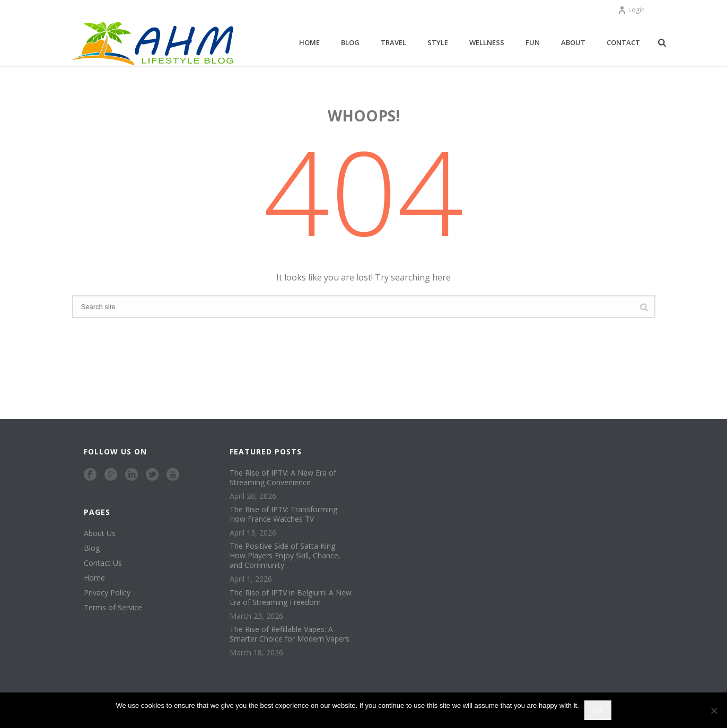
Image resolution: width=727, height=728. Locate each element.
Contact (623, 42)
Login (631, 10)
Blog (350, 42)
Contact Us (103, 563)
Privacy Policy (107, 593)
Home (309, 42)
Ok (598, 710)
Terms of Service (113, 608)
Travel (393, 42)
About (573, 42)
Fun (533, 42)
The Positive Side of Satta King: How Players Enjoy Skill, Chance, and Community (285, 556)
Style (438, 42)
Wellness (487, 42)
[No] (714, 711)
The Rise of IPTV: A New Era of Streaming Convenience (283, 478)
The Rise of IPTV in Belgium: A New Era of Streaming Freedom (291, 598)
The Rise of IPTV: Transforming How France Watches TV (283, 514)
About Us (100, 533)
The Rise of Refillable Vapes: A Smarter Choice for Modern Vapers (290, 634)
